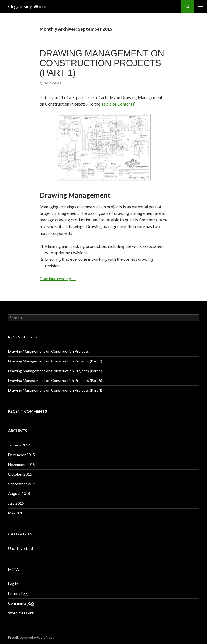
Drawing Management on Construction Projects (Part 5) (55, 380)
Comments (21, 603)
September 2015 (22, 484)
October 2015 (20, 474)
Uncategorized (20, 548)
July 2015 (16, 503)
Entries (18, 594)
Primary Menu (201, 6)
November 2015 (22, 464)
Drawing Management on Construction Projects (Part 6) (55, 371)
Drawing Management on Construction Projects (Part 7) (55, 361)
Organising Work (27, 6)
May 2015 (16, 513)
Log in (13, 584)
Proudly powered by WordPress (31, 637)
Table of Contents (118, 104)
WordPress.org (21, 613)
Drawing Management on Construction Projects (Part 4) (55, 390)
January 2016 (19, 445)
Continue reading (58, 278)
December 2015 (22, 455)
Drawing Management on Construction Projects (49, 351)
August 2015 (19, 494)
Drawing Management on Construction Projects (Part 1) (102, 63)
